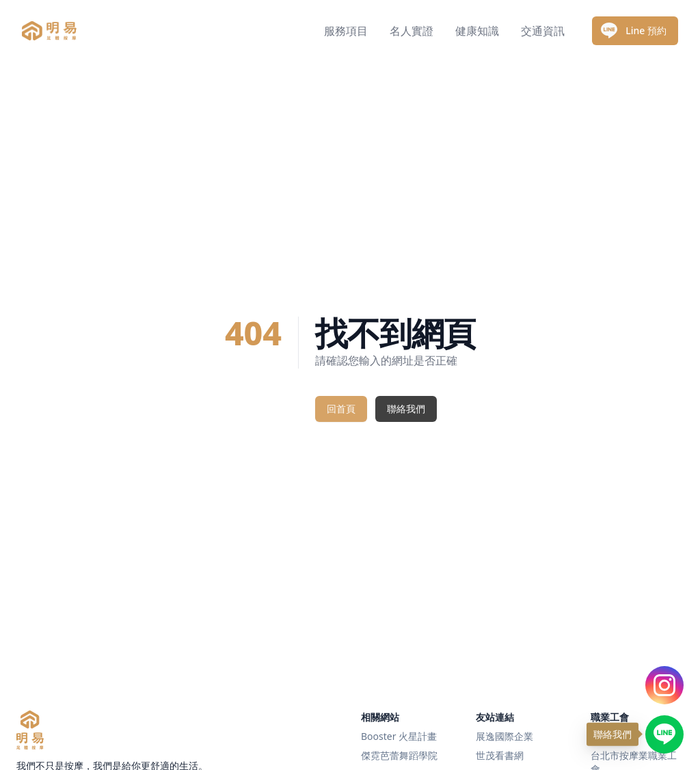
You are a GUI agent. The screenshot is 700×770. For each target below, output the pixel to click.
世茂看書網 (500, 755)
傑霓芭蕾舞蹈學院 (399, 755)
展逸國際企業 (504, 736)
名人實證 (412, 31)
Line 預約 (634, 31)
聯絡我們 (406, 409)
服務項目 (346, 31)
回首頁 (341, 409)
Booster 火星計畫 (399, 736)
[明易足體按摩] (30, 730)
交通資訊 (543, 31)
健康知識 (477, 31)
